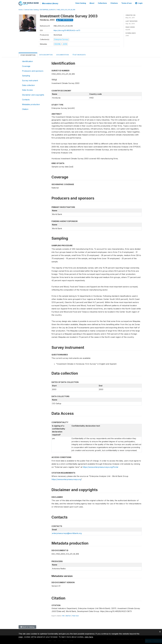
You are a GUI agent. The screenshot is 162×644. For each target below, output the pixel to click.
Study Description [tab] (28, 55)
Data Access (27, 90)
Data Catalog (81, 3)
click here (89, 637)
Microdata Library (50, 3)
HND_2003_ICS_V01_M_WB (66, 10)
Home (21, 10)
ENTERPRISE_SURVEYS (48, 10)
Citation (25, 109)
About (92, 3)
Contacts (26, 99)
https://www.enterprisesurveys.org (66, 479)
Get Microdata (65, 20)
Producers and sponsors (33, 71)
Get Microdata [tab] (79, 55)
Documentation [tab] (63, 55)
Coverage (26, 66)
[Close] (160, 631)
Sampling (26, 76)
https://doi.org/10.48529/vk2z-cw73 (67, 30)
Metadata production (31, 104)
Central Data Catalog (31, 10)
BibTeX (68, 616)
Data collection (28, 85)
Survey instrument (30, 80)
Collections (102, 3)
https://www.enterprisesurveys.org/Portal (100, 467)
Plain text (75, 616)
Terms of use (127, 3)
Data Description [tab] (46, 55)
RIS (63, 616)
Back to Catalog (27, 627)
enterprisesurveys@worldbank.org (67, 533)
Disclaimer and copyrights (33, 95)
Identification (27, 61)
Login (139, 3)
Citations (114, 3)
